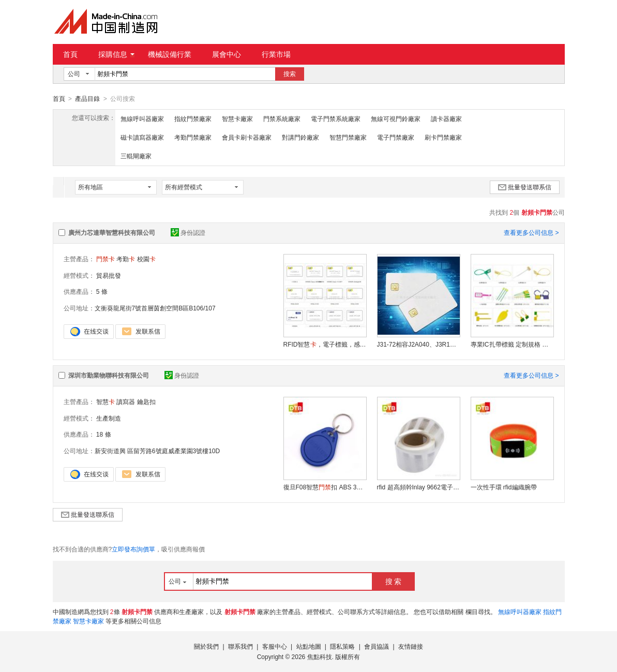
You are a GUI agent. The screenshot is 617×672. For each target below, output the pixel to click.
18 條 (104, 434)
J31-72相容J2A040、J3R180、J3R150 (418, 344)
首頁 (70, 54)
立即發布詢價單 (133, 549)
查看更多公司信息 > (531, 232)
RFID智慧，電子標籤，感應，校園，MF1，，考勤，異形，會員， (325, 344)
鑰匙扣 (146, 401)
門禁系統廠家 (282, 118)
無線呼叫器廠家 (142, 118)
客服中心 (275, 646)
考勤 (126, 259)
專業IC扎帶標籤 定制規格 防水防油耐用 (512, 344)
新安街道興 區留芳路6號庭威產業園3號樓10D (157, 451)
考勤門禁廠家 (193, 137)
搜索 (290, 74)
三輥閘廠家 (136, 156)
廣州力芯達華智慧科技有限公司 (112, 232)
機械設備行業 (170, 54)
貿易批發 (109, 275)
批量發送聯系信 (525, 187)
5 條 (102, 291)
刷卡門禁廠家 (443, 137)
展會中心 (227, 54)
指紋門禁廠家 (193, 118)
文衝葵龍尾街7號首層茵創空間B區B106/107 (155, 308)
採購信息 (116, 54)
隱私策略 (342, 646)
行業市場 (276, 54)
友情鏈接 (411, 646)
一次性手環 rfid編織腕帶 (504, 487)
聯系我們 (240, 646)
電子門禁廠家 (396, 137)
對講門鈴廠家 (300, 137)
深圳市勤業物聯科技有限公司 (109, 375)
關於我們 (206, 646)
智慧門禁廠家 (348, 137)
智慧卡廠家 (237, 118)
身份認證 (188, 232)
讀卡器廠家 (446, 118)
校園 (146, 259)
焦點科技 (320, 656)
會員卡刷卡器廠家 (247, 137)
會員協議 (377, 646)
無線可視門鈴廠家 (396, 118)
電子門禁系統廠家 (336, 118)
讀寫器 (126, 401)
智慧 (106, 401)
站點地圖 (309, 646)
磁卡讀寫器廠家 (142, 137)
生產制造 (109, 418)
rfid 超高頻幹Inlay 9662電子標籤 (418, 487)
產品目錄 (87, 99)
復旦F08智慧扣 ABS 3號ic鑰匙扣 (325, 487)
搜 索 (394, 581)
